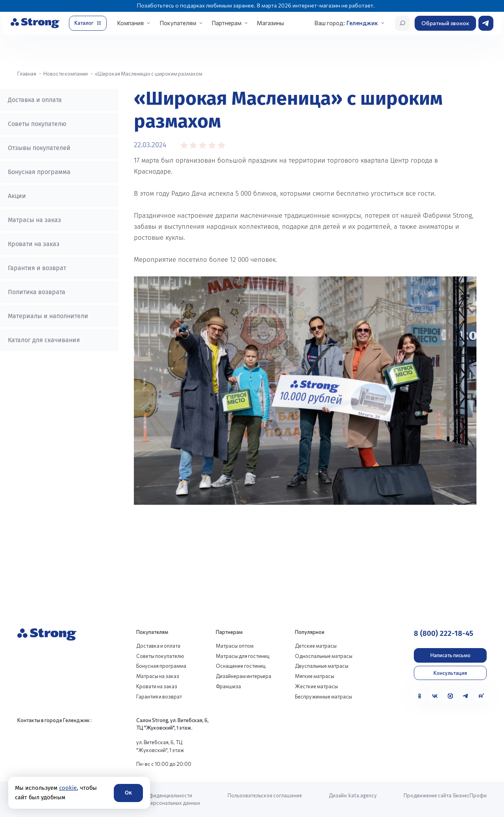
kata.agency (363, 795)
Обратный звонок (445, 23)
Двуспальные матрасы (322, 666)
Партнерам (226, 23)
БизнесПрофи (470, 795)
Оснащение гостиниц (241, 666)
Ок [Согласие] (128, 793)
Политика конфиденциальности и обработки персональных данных (159, 799)
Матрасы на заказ (34, 220)
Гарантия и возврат (37, 268)
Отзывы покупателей (39, 148)
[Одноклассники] (420, 696)
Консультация (450, 673)
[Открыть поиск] (402, 23)
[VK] (435, 696)
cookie (68, 788)
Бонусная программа (39, 172)
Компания (130, 23)
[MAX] (450, 696)
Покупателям (178, 23)
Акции (17, 196)
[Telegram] (466, 696)
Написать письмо (450, 655)
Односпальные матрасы (324, 656)
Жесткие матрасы (316, 686)
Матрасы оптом (235, 646)
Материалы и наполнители (48, 316)
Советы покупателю (37, 124)
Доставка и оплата (35, 100)
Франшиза (228, 686)
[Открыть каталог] (88, 23)
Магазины (270, 23)
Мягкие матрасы (315, 676)
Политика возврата (37, 292)
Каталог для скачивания (44, 340)
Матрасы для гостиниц (243, 656)
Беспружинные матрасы (323, 697)
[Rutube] (481, 696)
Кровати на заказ (34, 244)
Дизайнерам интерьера (244, 676)
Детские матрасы (316, 646)
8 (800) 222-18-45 (444, 634)
